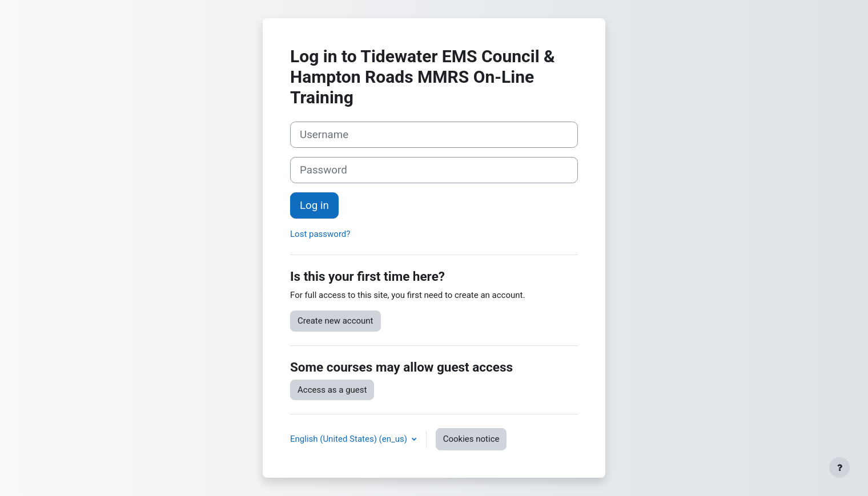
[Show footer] (839, 467)
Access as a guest (332, 390)
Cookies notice (471, 439)
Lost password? (320, 234)
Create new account (335, 321)
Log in (314, 205)
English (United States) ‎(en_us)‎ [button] (350, 439)
